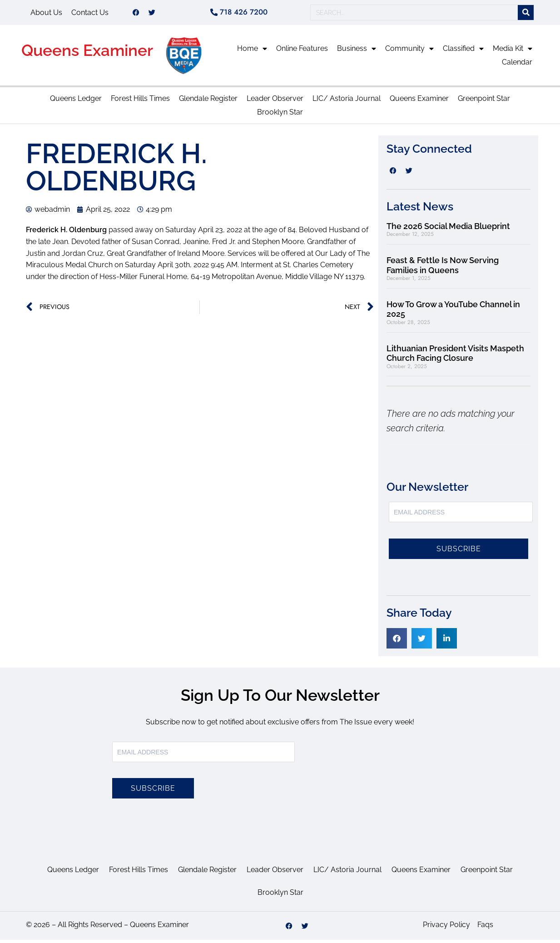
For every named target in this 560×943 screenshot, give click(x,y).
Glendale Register (208, 102)
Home (252, 52)
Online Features (302, 52)
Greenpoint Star (484, 102)
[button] (397, 641)
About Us (46, 14)
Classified (463, 52)
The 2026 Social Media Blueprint (448, 229)
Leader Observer (275, 102)
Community (409, 52)
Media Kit (513, 52)
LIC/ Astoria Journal (347, 102)
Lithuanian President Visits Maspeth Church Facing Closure (455, 357)
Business (357, 52)
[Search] (526, 14)
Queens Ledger (76, 102)
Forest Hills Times (140, 102)
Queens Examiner (87, 53)
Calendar (517, 65)
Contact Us (90, 14)
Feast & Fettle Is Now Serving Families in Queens (443, 268)
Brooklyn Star (280, 115)
